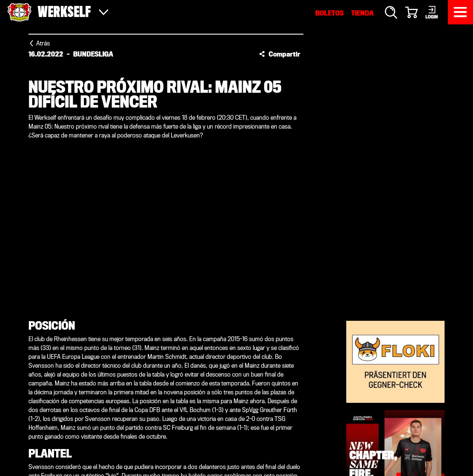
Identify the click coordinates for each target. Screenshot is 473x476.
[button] (280, 54)
